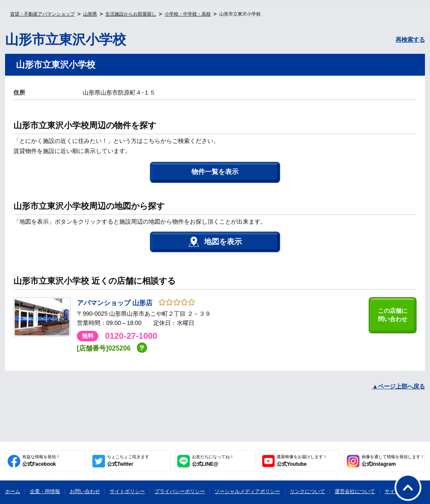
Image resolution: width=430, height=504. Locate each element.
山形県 (90, 14)
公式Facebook (41, 461)
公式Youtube (302, 461)
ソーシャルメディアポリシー (247, 491)
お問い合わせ (85, 491)
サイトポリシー (127, 491)
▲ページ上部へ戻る (399, 386)
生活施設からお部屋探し (131, 14)
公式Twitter (128, 461)
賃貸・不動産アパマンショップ (42, 14)
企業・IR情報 (45, 491)
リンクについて (307, 491)
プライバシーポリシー (180, 491)
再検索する (410, 40)
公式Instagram (393, 461)
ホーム (13, 491)
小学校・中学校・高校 (188, 14)
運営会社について (355, 491)
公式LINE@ (213, 461)
